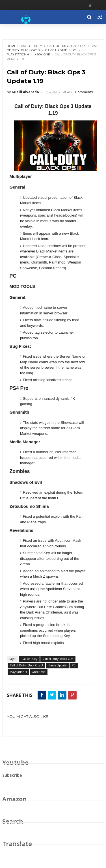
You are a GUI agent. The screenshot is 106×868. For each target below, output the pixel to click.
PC (75, 50)
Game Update (56, 50)
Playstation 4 (18, 54)
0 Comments (83, 92)
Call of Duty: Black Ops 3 (26, 665)
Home (11, 46)
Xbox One (42, 54)
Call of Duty (31, 46)
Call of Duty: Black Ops (67, 46)
